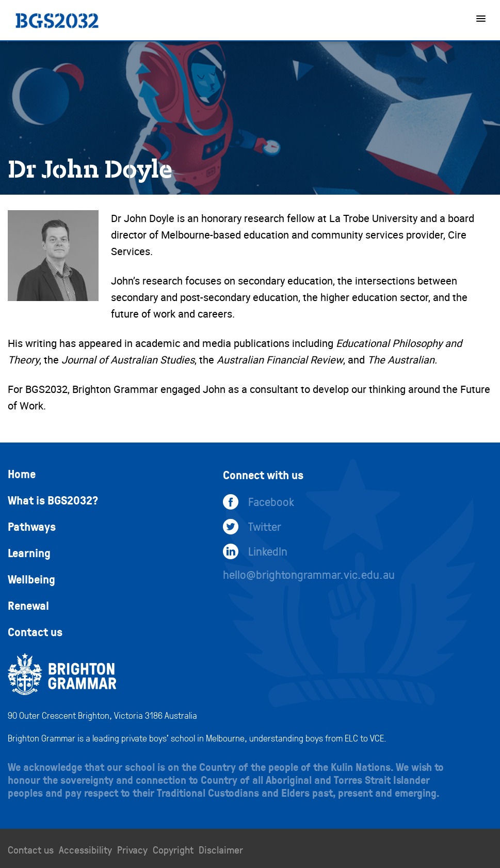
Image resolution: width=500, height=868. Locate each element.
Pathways (32, 526)
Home (22, 474)
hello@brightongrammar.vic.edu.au (309, 574)
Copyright (173, 849)
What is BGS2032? (53, 500)
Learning (29, 553)
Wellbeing (31, 579)
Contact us (35, 632)
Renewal (28, 605)
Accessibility (85, 849)
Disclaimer (221, 849)
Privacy (132, 849)
